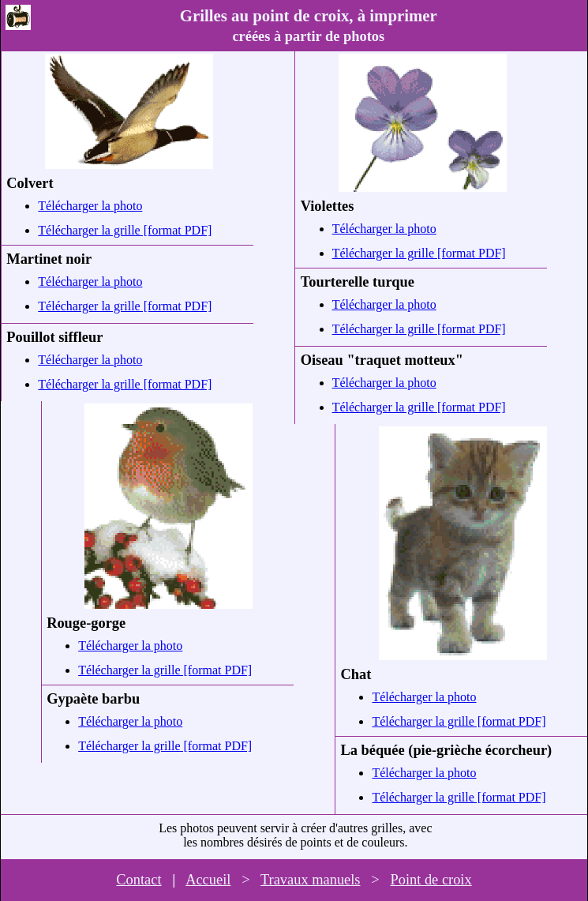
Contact (139, 880)
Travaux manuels (311, 880)
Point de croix (431, 880)
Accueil (208, 880)
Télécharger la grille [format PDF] (125, 230)
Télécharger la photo (90, 206)
